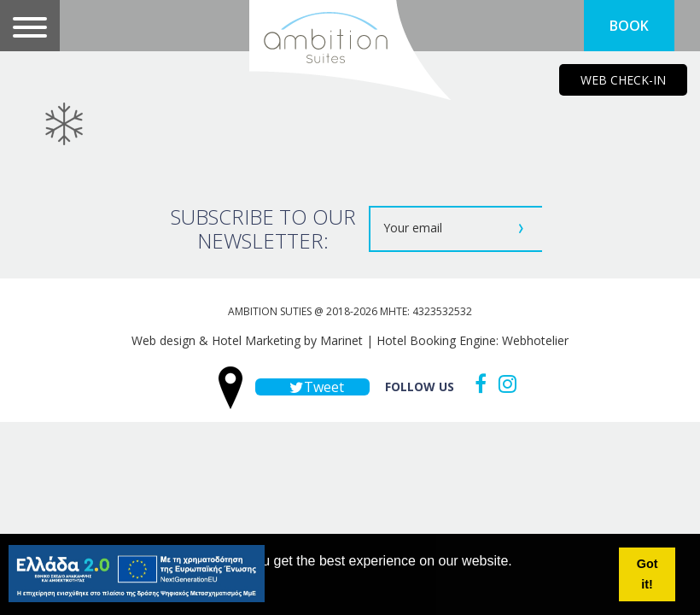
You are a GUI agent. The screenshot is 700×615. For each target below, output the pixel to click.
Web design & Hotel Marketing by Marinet (247, 340)
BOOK (629, 26)
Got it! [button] (647, 574)
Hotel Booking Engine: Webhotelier (472, 340)
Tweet (312, 387)
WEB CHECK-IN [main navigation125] (623, 80)
